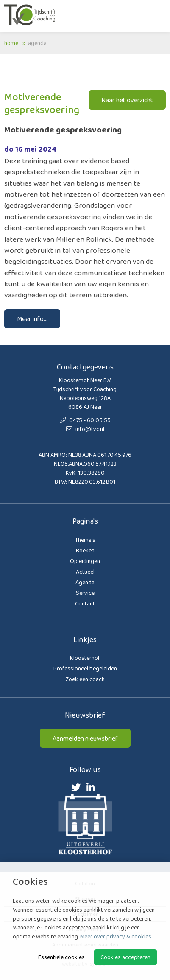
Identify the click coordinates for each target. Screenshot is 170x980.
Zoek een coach (85, 679)
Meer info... (32, 319)
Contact (85, 603)
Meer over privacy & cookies (116, 936)
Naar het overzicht (127, 100)
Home (11, 43)
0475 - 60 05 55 (85, 420)
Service (85, 593)
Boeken (85, 550)
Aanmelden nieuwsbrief (85, 738)
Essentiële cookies (61, 957)
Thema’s (85, 540)
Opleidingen (85, 561)
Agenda (37, 43)
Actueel (85, 572)
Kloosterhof (85, 658)
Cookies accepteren (125, 957)
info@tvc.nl (85, 429)
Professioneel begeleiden (85, 668)
